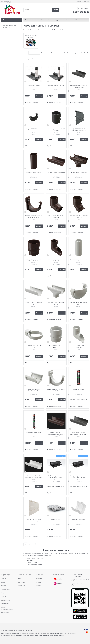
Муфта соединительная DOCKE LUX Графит (56, 130)
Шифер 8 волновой (56, 519)
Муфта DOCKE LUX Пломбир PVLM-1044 (56, 347)
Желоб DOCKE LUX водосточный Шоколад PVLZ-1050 (56, 173)
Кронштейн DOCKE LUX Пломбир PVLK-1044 (56, 390)
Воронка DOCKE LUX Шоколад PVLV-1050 (79, 173)
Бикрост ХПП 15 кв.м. (79, 389)
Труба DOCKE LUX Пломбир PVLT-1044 (79, 260)
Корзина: (84, 9)
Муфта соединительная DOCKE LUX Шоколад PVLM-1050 (34, 260)
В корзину (39, 96)
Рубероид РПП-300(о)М (34, 86)
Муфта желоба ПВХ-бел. (79, 519)
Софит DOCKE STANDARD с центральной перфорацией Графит (79, 131)
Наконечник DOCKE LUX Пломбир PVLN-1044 (79, 347)
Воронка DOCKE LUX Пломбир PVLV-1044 (56, 303)
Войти (79, 2)
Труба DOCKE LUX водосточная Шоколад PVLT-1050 (34, 173)
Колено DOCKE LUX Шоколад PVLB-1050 (56, 217)
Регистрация (86, 2)
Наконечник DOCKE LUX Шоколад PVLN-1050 (56, 260)
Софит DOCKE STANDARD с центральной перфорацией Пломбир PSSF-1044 (34, 521)
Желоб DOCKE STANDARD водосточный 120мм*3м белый (34, 477)
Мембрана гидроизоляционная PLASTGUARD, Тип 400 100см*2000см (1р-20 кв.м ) (56, 478)
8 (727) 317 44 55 (77, 584)
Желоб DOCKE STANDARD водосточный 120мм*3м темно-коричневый (56, 434)
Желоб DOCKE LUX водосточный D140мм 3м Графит (79, 86)
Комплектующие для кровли (30, 37)
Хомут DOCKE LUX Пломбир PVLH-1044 (34, 347)
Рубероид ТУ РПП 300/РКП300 (56, 86)
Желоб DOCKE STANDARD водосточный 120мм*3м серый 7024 (79, 434)
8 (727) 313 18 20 (76, 579)
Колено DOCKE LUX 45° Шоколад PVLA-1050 (79, 217)
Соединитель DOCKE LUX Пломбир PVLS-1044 (34, 390)
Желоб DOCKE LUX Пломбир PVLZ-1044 (34, 303)
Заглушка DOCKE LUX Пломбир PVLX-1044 (79, 303)
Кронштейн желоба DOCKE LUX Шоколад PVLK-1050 (34, 217)
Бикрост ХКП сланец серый (34, 433)
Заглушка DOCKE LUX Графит (34, 129)
